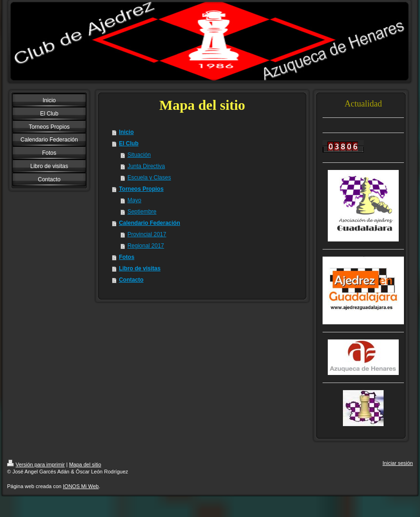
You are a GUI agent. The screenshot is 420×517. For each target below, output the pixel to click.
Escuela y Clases (149, 178)
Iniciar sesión (398, 463)
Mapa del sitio (85, 464)
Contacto (131, 280)
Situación (139, 155)
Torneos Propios (141, 189)
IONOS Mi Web (81, 486)
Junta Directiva (146, 166)
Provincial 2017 (147, 234)
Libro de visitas (140, 268)
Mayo (134, 200)
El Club (128, 143)
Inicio (126, 132)
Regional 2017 (145, 246)
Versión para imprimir (36, 464)
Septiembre (142, 212)
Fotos (127, 257)
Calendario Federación (149, 223)
